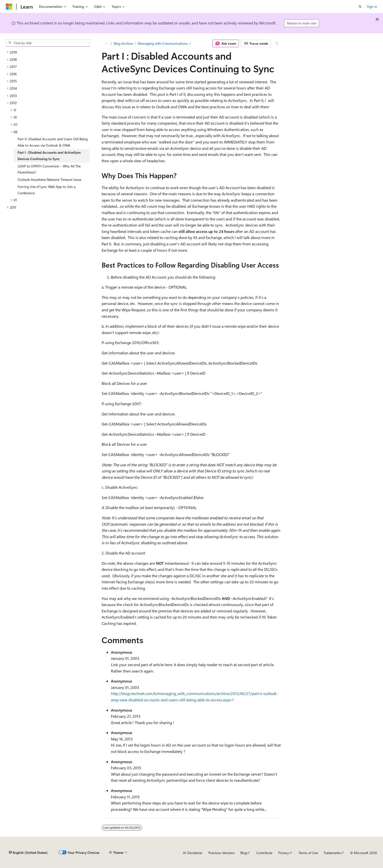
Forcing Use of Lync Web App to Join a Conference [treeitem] (47, 190)
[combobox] (48, 43)
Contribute (264, 853)
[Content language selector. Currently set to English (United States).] (28, 853)
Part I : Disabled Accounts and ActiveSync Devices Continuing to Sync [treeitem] (49, 156)
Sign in (372, 6)
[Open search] (360, 7)
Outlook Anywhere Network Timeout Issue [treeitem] (49, 179)
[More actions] (277, 43)
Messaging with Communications (163, 43)
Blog (244, 853)
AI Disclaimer (193, 853)
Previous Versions (221, 853)
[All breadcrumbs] (106, 43)
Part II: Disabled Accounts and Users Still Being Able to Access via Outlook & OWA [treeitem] (53, 142)
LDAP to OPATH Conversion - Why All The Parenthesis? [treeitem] (49, 169)
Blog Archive (123, 43)
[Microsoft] (9, 7)
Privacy (284, 853)
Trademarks (332, 853)
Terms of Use (308, 853)
